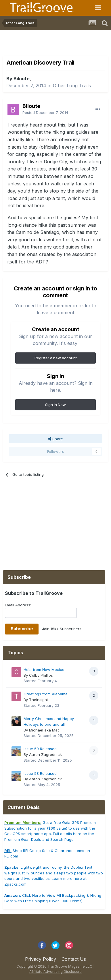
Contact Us (74, 959)
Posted (45, 112)
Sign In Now (56, 405)
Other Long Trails (72, 86)
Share (56, 439)
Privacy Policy (41, 959)
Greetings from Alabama (46, 694)
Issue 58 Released (40, 773)
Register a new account (56, 358)
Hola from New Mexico (44, 669)
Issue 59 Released (40, 749)
